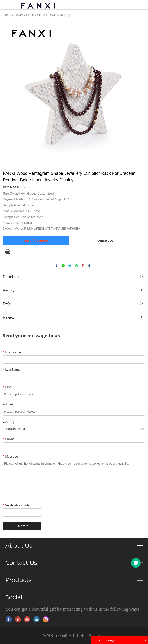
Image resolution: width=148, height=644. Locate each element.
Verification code (16, 505)
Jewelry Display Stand (30, 15)
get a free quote (36, 240)
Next (140, 92)
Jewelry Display (59, 15)
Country (9, 422)
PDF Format (8, 251)
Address (9, 404)
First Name (12, 352)
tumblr (89, 266)
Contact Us (105, 240)
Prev (8, 92)
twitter (70, 266)
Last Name (12, 370)
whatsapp (76, 266)
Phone (9, 439)
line (63, 266)
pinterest (83, 266)
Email (8, 387)
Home (7, 15)
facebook (57, 266)
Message (10, 456)
